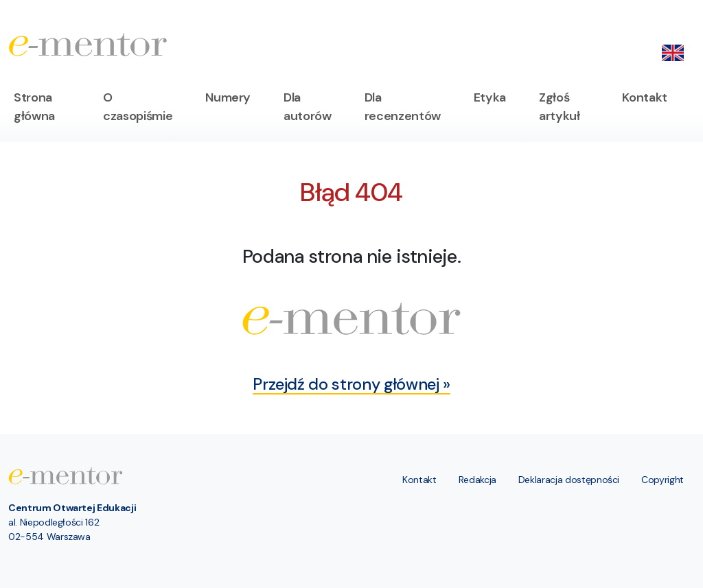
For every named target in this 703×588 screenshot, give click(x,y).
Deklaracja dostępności (569, 480)
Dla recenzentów (403, 107)
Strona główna (34, 107)
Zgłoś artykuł (560, 107)
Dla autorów (308, 107)
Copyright (662, 480)
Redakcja (477, 480)
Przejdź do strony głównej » (351, 384)
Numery (228, 97)
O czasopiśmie (138, 107)
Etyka (490, 97)
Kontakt (645, 97)
